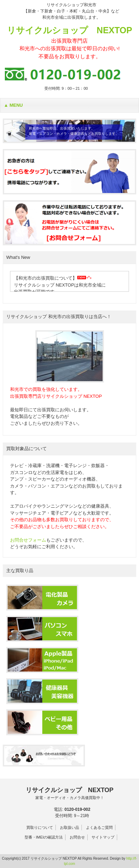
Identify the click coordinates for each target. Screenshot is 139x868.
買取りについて (40, 827)
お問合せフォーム (28, 540)
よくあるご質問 (99, 827)
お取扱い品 (69, 827)
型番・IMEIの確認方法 (44, 837)
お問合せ (77, 837)
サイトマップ (103, 837)
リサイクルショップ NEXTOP (69, 43)
